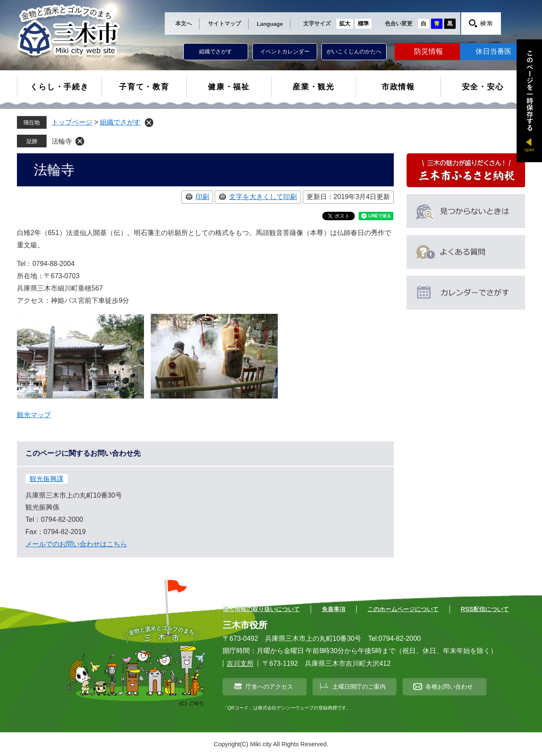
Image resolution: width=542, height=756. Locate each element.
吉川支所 (240, 663)
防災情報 (429, 51)
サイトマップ (224, 24)
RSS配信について (485, 609)
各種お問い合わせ (449, 687)
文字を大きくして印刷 (263, 197)
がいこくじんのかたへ (354, 51)
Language (270, 24)
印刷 (202, 197)
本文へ (184, 24)
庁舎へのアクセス (269, 687)
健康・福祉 (229, 87)
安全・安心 (483, 87)
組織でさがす (216, 51)
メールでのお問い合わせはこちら (76, 544)
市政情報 (398, 87)
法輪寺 (62, 141)
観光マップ (34, 415)
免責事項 (334, 609)
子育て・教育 (144, 87)
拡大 (345, 24)
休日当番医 (494, 51)
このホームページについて (403, 609)
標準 (363, 24)
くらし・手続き (59, 87)
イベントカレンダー (285, 51)
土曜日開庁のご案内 (359, 687)
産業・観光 (314, 87)
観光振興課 (47, 479)
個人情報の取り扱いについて (261, 609)
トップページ (72, 122)
